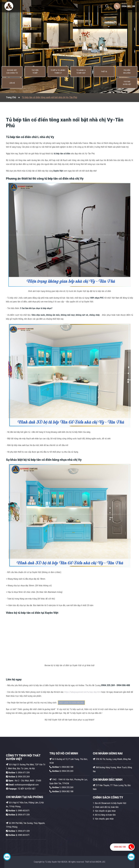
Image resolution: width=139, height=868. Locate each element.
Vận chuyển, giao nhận (104, 819)
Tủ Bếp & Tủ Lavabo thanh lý (43, 84)
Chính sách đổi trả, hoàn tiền (107, 807)
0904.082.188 (128, 6)
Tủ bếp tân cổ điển (19, 137)
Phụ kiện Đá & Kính (96, 83)
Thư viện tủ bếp (26, 83)
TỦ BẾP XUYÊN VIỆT (21, 789)
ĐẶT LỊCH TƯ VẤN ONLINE (71, 703)
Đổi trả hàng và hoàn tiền (105, 815)
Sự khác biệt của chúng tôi (8, 83)
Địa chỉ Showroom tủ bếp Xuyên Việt (111, 803)
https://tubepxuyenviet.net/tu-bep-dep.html (83, 692)
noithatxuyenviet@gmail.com (22, 785)
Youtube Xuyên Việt (131, 83)
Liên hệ (113, 84)
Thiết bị (78, 84)
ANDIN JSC (100, 862)
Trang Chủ (11, 97)
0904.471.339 (18, 773)
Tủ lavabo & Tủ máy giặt (61, 83)
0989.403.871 (18, 811)
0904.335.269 (24, 777)
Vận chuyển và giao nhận (105, 811)
